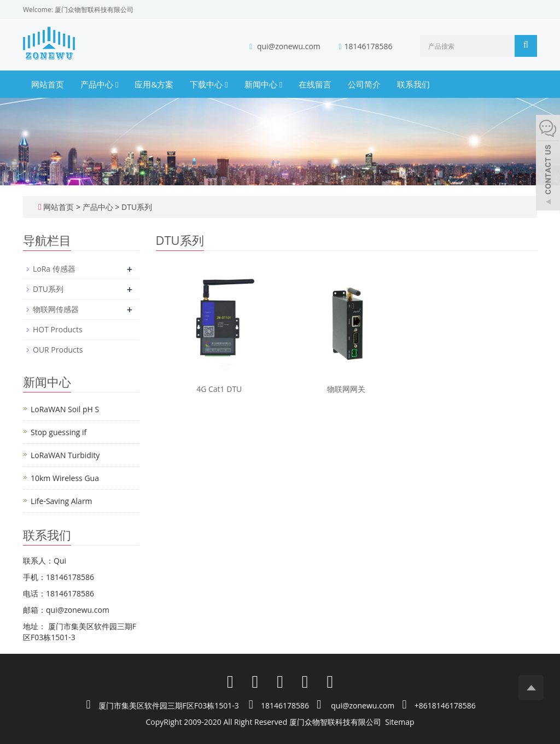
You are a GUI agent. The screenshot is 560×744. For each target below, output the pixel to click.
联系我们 (413, 84)
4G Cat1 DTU (219, 389)
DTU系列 (136, 207)
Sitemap (399, 722)
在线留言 (315, 84)
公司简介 (364, 84)
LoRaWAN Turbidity (65, 455)
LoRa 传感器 (54, 269)
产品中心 (99, 84)
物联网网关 (346, 389)
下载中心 (209, 84)
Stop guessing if (59, 432)
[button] (117, 84)
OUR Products (58, 350)
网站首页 (48, 84)
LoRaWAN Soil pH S (65, 409)
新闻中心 (263, 84)
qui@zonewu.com (289, 46)
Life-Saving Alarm (62, 501)
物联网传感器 (56, 309)
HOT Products (58, 329)
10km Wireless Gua (65, 478)
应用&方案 (154, 84)
